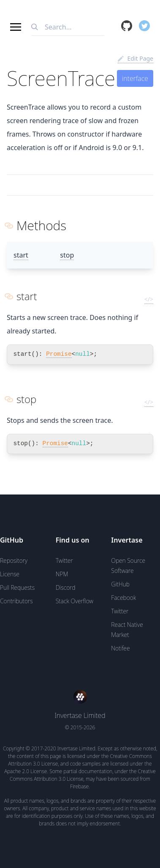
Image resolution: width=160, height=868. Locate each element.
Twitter (64, 560)
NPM (62, 574)
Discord (66, 587)
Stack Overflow (75, 601)
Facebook (123, 598)
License (10, 574)
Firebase (79, 786)
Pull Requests (17, 587)
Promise (59, 354)
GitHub (120, 584)
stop (67, 255)
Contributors (16, 601)
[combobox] (68, 27)
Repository (14, 560)
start (21, 255)
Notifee (120, 648)
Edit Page (136, 58)
